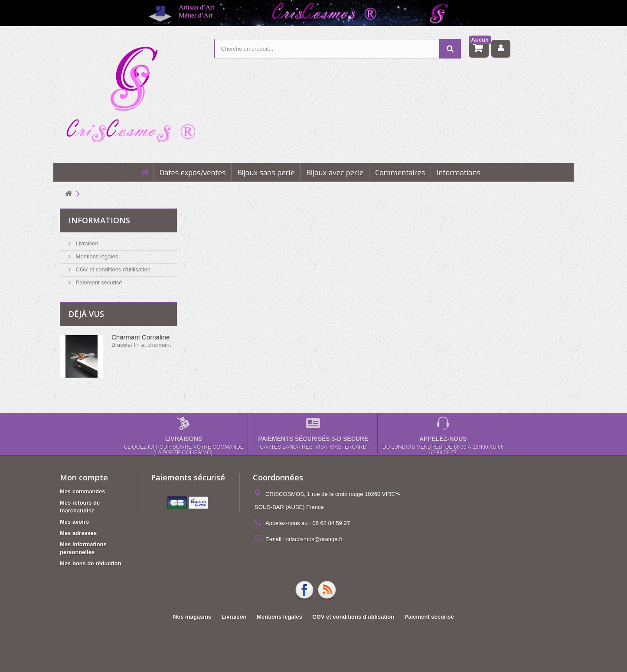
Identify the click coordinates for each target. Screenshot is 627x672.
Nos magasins (192, 617)
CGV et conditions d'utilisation (112, 269)
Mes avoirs (74, 522)
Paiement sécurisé (98, 282)
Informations (459, 173)
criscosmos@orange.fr (314, 539)
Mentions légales (96, 256)
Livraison (86, 243)
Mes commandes (83, 491)
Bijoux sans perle (266, 173)
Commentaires (400, 173)
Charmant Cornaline (140, 337)
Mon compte (84, 477)
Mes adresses (78, 533)
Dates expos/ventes (193, 173)
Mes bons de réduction (91, 563)
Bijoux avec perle (335, 173)
